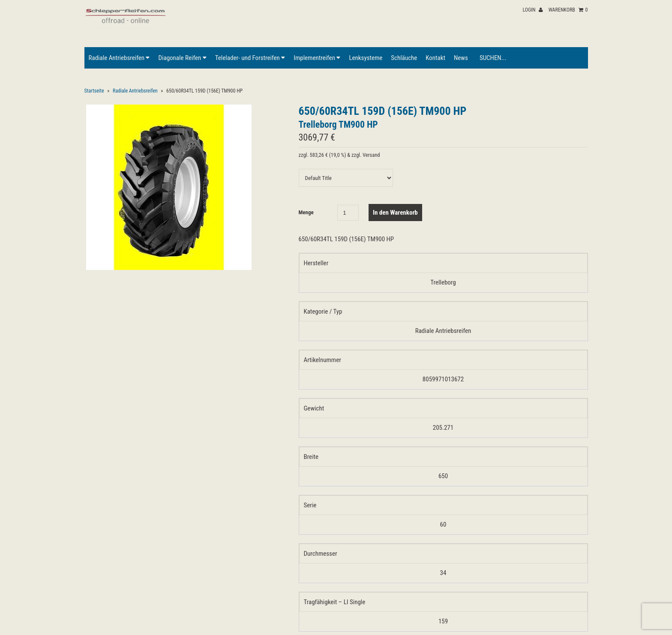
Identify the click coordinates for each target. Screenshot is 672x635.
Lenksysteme (366, 58)
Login (532, 10)
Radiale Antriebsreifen (119, 58)
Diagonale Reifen (182, 58)
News (461, 58)
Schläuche (404, 58)
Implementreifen (317, 58)
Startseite (94, 91)
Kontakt (435, 58)
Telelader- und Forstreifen (250, 58)
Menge (306, 212)
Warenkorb (568, 10)
